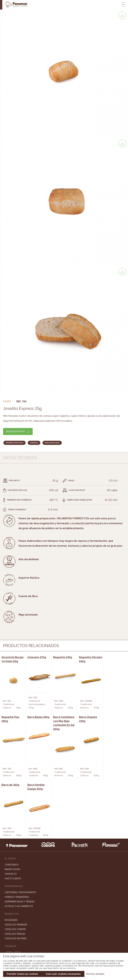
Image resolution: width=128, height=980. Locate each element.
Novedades (11, 860)
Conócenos (11, 805)
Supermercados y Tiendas (19, 841)
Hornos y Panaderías (17, 837)
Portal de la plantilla (64, 925)
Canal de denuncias (64, 934)
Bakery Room (12, 809)
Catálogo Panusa (15, 874)
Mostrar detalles (95, 974)
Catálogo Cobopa (15, 869)
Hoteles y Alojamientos (19, 846)
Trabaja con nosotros (64, 915)
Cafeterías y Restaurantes (20, 832)
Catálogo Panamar (16, 865)
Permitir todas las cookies (22, 974)
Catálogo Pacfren (15, 878)
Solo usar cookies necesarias (63, 974)
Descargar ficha (16, 431)
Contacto (11, 814)
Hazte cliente (13, 818)
